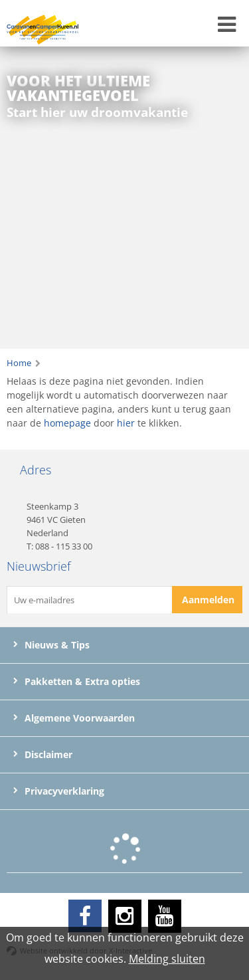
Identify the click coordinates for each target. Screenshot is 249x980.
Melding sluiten (167, 959)
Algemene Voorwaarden (74, 718)
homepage (67, 423)
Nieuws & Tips (51, 645)
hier (126, 423)
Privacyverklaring (59, 791)
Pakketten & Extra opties (77, 682)
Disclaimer (43, 755)
